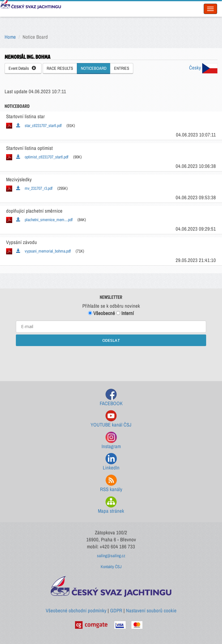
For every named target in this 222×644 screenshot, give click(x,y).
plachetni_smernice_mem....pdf (44, 220)
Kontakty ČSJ (111, 567)
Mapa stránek (111, 505)
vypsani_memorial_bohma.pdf (43, 251)
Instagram (111, 441)
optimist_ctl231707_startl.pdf (42, 157)
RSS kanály (111, 484)
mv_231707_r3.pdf (34, 188)
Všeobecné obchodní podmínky (76, 610)
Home (10, 37)
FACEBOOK (111, 398)
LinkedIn (111, 462)
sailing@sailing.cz (111, 556)
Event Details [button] (22, 68)
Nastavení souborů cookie (151, 610)
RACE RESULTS (60, 68)
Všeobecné (102, 313)
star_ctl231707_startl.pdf (39, 126)
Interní (125, 313)
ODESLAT (111, 340)
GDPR (116, 610)
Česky (203, 68)
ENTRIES (122, 68)
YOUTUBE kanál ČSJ (111, 419)
